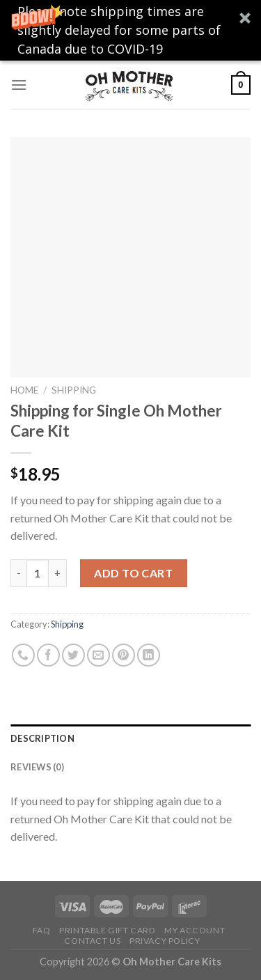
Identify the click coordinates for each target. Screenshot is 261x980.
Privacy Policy (165, 941)
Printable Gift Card (108, 930)
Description (42, 738)
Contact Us (92, 941)
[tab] (130, 738)
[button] (130, 30)
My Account (195, 930)
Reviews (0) (37, 767)
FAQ (42, 930)
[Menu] (19, 85)
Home (24, 390)
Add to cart (133, 573)
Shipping (74, 390)
